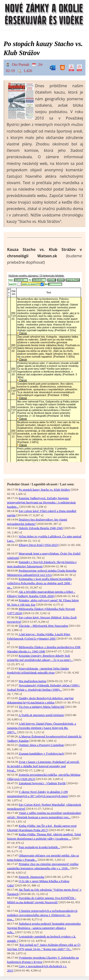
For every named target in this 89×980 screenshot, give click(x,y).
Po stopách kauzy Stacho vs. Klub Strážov (44, 490)
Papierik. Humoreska (32, 877)
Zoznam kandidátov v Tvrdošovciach (41, 754)
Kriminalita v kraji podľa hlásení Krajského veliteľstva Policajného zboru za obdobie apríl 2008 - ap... (39, 583)
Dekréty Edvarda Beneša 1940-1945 (41, 528)
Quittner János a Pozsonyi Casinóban (41, 745)
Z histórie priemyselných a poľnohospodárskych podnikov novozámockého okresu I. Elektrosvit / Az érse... (42, 915)
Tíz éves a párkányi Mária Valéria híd (41, 707)
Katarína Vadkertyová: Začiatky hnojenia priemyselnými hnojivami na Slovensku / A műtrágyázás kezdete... (41, 502)
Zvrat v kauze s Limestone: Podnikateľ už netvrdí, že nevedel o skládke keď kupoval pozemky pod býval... (43, 766)
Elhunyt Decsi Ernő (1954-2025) (39, 545)
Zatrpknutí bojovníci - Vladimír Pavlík (42, 783)
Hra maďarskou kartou (33, 681)
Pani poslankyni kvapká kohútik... (39, 847)
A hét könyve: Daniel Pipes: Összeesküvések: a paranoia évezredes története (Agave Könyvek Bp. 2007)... (42, 728)
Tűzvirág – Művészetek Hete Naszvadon (43, 626)
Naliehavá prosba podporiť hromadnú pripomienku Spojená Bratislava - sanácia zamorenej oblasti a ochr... (44, 928)
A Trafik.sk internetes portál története (41, 715)
